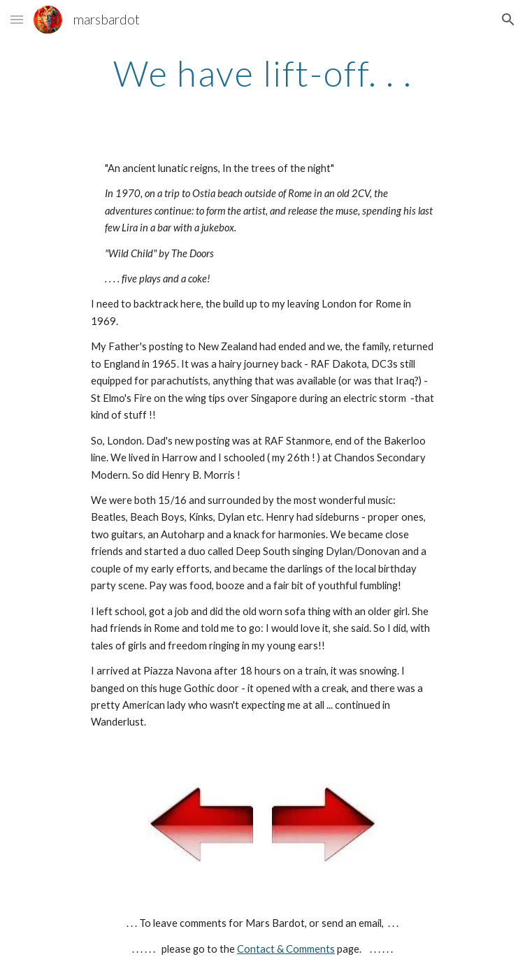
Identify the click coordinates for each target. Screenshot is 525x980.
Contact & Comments (286, 949)
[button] (17, 19)
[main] (262, 73)
